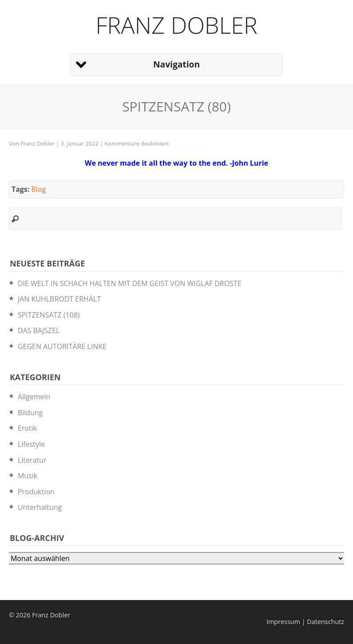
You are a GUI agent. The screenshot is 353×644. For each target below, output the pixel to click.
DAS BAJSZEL (39, 330)
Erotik (27, 428)
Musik (28, 476)
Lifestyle (31, 444)
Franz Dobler (176, 25)
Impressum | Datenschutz (305, 622)
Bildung (30, 413)
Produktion (36, 492)
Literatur (32, 460)
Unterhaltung (40, 507)
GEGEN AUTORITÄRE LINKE (62, 346)
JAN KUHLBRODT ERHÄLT (59, 299)
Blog (39, 189)
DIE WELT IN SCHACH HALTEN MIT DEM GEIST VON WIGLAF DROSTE (130, 283)
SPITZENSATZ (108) (49, 315)
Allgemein (34, 397)
